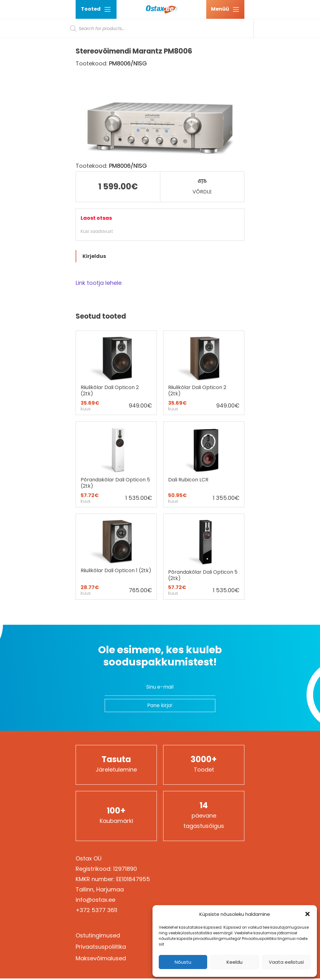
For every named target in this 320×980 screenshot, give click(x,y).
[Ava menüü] (225, 9)
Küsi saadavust (97, 231)
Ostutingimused (98, 935)
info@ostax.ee (95, 900)
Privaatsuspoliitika (101, 947)
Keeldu (235, 962)
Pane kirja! (160, 705)
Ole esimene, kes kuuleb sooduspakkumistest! (160, 656)
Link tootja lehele (99, 283)
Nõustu (183, 962)
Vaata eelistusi (286, 962)
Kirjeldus (94, 256)
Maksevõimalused (101, 958)
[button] (307, 914)
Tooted (96, 9)
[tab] (160, 256)
